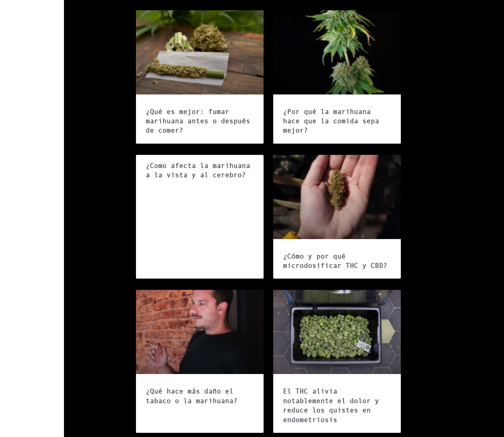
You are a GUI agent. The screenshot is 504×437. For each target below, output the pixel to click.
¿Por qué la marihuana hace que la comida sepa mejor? (331, 121)
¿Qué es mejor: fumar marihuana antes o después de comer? (198, 121)
